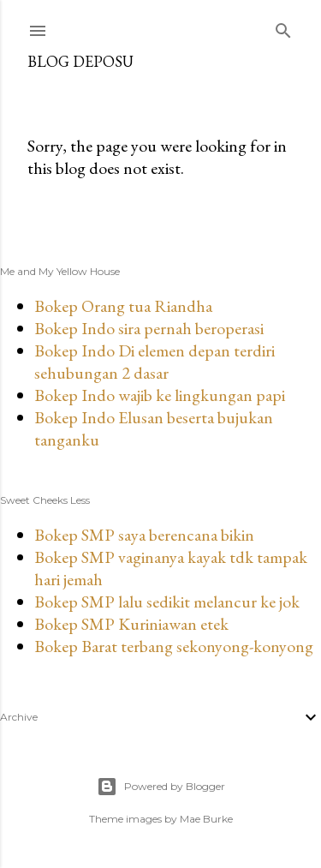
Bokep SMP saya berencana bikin (144, 535)
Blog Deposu (80, 61)
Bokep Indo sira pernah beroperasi (149, 328)
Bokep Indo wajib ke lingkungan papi (160, 395)
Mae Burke (206, 819)
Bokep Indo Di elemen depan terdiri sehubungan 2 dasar (155, 362)
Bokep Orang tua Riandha (123, 306)
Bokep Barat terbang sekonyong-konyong (174, 646)
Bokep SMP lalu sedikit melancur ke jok (167, 602)
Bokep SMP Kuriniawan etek (131, 624)
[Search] (283, 27)
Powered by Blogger (161, 787)
